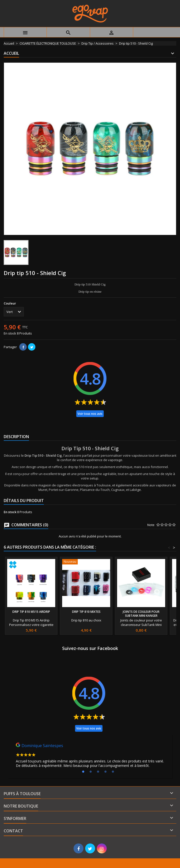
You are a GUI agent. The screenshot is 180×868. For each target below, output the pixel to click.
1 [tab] (83, 772)
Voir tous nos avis (90, 414)
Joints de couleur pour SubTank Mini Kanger (141, 614)
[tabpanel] (90, 756)
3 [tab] (98, 772)
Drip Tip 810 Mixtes (86, 612)
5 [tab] (113, 772)
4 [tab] (105, 772)
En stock (10, 333)
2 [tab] (91, 772)
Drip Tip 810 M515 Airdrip (31, 612)
